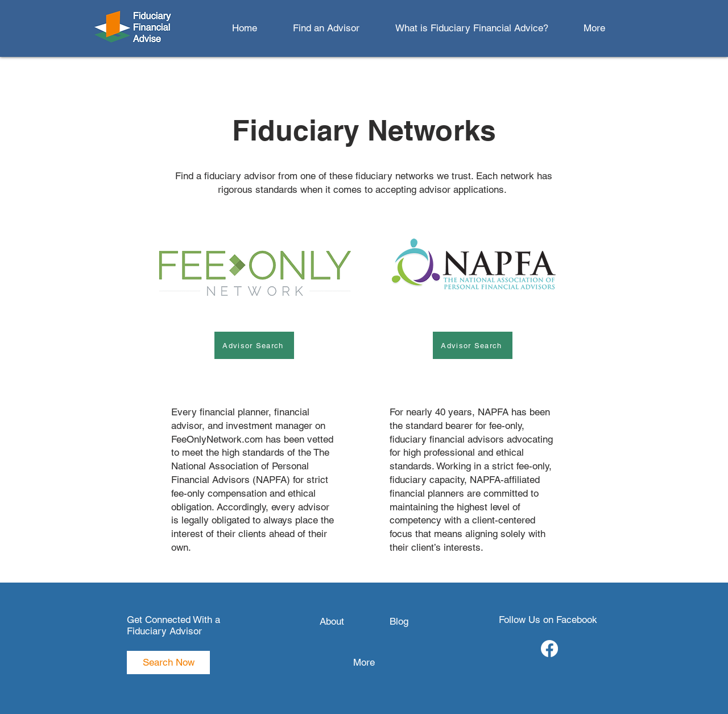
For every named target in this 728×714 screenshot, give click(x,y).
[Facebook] (549, 649)
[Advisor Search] (254, 345)
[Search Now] (168, 663)
